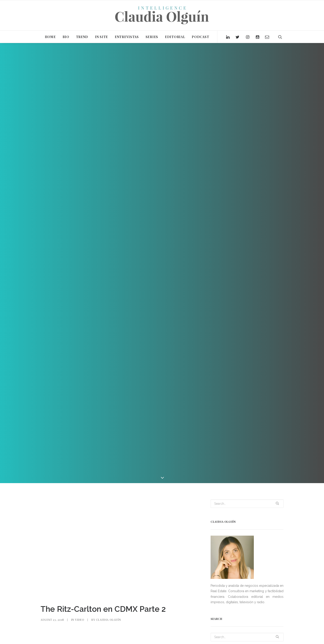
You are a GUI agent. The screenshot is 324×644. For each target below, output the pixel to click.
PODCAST (200, 37)
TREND (82, 37)
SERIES (152, 37)
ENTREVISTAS (127, 37)
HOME (50, 37)
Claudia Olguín (108, 617)
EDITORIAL (175, 37)
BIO (66, 37)
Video (80, 617)
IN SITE (101, 37)
